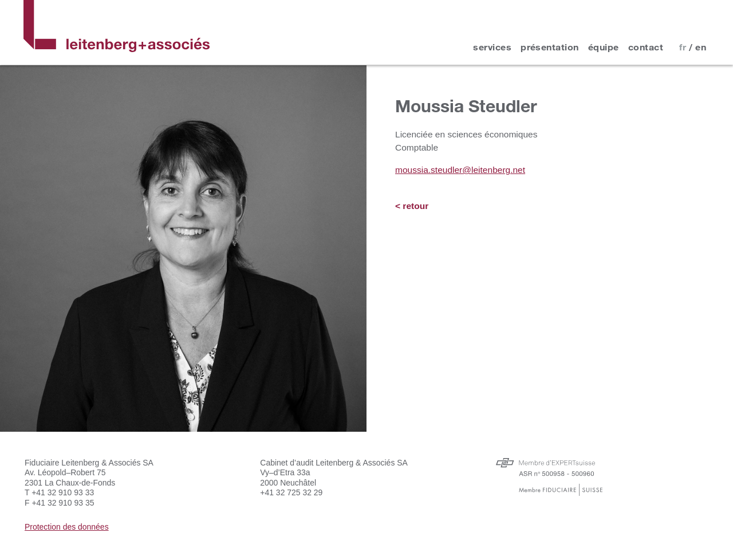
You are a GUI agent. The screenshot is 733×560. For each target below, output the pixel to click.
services (492, 47)
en (701, 47)
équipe (604, 47)
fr (683, 47)
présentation (550, 47)
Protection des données (67, 527)
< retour (412, 206)
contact (646, 47)
